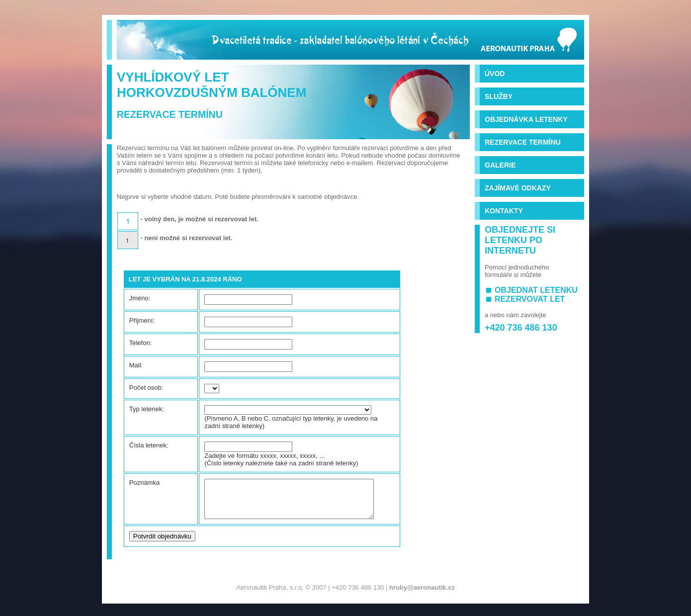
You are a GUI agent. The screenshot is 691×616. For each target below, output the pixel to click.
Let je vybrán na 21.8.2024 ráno (185, 279)
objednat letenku (536, 290)
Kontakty (504, 211)
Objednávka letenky (526, 119)
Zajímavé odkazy (518, 188)
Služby (499, 96)
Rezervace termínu (523, 142)
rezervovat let (530, 299)
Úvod (495, 74)
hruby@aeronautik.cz (422, 595)
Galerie (500, 165)
